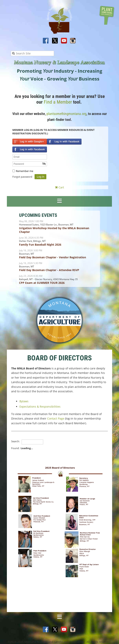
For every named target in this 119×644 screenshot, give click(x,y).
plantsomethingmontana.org (66, 114)
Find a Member (58, 102)
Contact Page (56, 418)
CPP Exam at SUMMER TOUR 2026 (42, 283)
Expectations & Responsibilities (40, 407)
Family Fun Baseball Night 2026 (40, 245)
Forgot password (22, 177)
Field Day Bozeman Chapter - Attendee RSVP (49, 270)
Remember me (25, 171)
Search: (15, 441)
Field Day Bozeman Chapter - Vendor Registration (53, 257)
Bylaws (24, 401)
